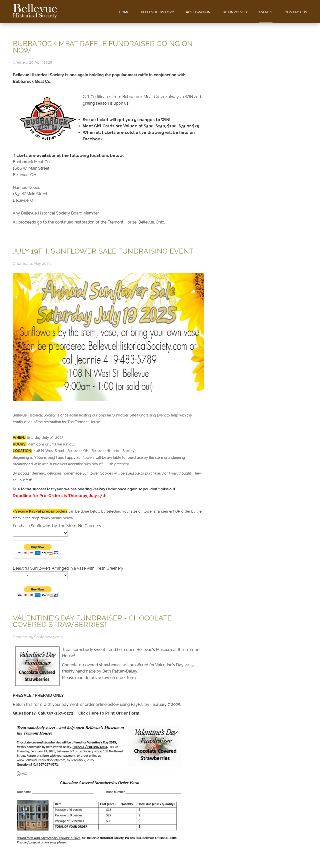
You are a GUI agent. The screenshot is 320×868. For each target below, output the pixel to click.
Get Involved (235, 12)
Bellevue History (157, 12)
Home (124, 12)
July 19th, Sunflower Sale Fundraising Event (103, 251)
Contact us (296, 12)
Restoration (198, 12)
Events (266, 12)
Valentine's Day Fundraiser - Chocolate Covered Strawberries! (92, 621)
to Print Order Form (119, 713)
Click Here (88, 713)
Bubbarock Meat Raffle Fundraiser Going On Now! (103, 47)
